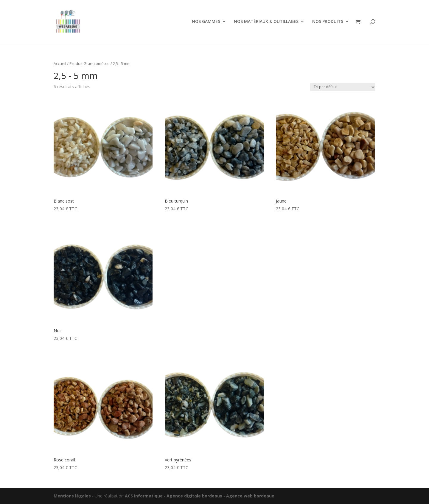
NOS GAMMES (206, 22)
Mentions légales (72, 496)
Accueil (60, 63)
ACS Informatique (144, 496)
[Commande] (343, 87)
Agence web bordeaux (250, 496)
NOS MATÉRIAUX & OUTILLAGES (266, 22)
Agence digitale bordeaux (194, 496)
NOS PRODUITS (328, 22)
